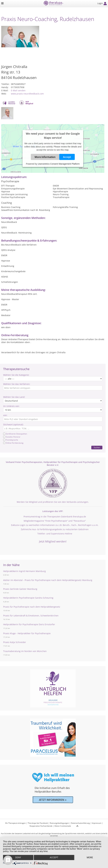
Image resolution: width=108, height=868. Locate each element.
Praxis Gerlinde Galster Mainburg (20, 589)
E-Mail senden (18, 90)
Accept (67, 157)
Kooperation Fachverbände (41, 826)
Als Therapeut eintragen (15, 823)
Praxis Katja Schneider (15, 642)
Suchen (97, 447)
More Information (45, 157)
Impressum (97, 823)
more (90, 858)
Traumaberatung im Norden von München (25, 651)
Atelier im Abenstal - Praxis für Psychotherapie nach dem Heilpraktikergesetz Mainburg (48, 580)
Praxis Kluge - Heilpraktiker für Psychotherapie (27, 633)
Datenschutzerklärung (80, 823)
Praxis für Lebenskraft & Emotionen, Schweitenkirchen (31, 616)
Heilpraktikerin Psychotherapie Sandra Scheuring (28, 598)
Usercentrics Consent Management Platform (59, 164)
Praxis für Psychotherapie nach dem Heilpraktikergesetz (32, 607)
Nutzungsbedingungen (59, 823)
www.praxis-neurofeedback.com (27, 94)
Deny (18, 858)
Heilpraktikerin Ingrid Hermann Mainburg (24, 571)
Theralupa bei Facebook (38, 823)
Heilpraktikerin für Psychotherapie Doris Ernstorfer (29, 624)
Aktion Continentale (63, 826)
